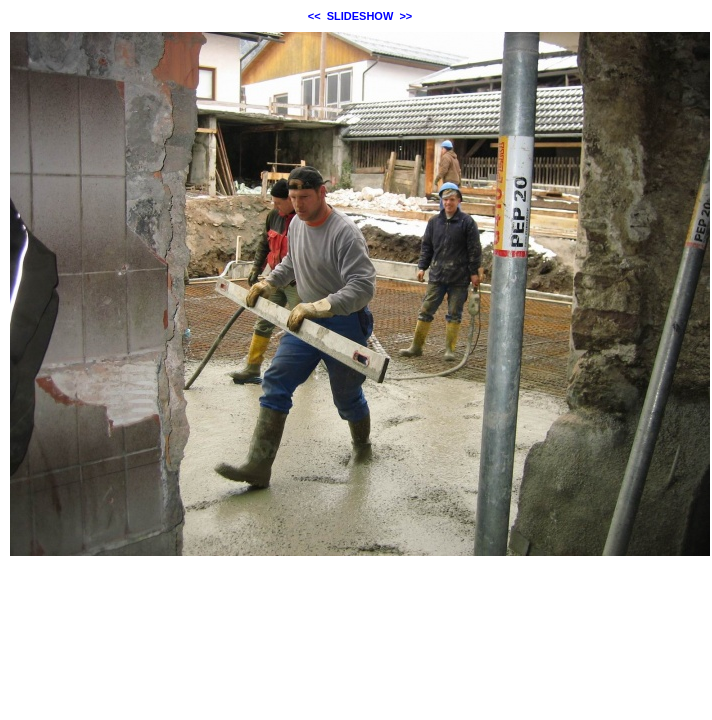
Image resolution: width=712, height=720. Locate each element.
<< (314, 16)
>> (405, 16)
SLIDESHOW (360, 16)
